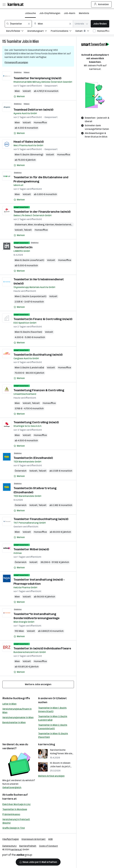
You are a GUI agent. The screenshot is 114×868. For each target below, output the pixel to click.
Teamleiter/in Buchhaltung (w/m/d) (38, 355)
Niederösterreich (64, 225)
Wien (36, 41)
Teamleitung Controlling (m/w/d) (36, 422)
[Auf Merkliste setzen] (19, 96)
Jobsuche (30, 13)
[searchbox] (18, 24)
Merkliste (84, 13)
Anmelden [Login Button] (101, 4)
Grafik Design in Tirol (14, 828)
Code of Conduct (48, 846)
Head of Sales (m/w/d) (29, 142)
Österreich (21, 471)
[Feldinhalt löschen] (29, 24)
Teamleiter (14, 41)
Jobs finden (100, 24)
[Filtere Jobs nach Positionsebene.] (63, 31)
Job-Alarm (70, 13)
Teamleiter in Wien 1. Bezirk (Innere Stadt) (52, 710)
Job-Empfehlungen (50, 13)
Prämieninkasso (11, 814)
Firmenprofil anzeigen (16, 62)
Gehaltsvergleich (12, 787)
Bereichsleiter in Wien (14, 722)
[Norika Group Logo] (17, 856)
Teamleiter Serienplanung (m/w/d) (37, 78)
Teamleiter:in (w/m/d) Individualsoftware (42, 648)
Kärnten (50, 225)
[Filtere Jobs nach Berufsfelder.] (17, 31)
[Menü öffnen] (4, 4)
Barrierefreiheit (28, 846)
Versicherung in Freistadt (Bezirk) (16, 821)
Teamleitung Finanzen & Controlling (39, 390)
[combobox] (18, 24)
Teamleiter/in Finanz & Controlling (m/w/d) (43, 319)
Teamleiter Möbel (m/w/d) (31, 549)
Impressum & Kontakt (34, 839)
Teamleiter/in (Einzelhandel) (33, 458)
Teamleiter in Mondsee (15, 809)
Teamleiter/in (23, 247)
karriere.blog (47, 744)
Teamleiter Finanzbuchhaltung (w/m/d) (41, 519)
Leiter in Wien (9, 704)
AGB (50, 839)
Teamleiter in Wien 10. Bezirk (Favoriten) (53, 735)
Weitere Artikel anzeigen (51, 776)
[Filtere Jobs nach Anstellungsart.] (39, 31)
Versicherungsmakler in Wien (18, 717)
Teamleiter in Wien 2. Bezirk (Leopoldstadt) (53, 727)
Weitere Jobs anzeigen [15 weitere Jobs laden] (38, 684)
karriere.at (10, 799)
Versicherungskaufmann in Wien (17, 711)
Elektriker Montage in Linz (16, 804)
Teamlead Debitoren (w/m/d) (33, 110)
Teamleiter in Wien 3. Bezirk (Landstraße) (53, 718)
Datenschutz (9, 846)
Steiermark (21, 225)
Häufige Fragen (11, 839)
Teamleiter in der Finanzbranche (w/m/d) (42, 212)
